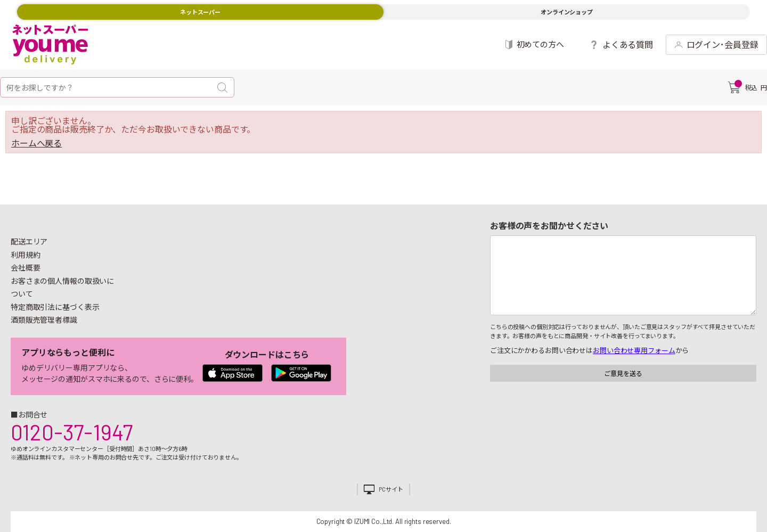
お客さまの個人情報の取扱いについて (62, 288)
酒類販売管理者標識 (44, 320)
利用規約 (26, 255)
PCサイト (391, 489)
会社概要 (26, 268)
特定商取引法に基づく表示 (55, 307)
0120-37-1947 (72, 432)
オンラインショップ (567, 12)
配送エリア (29, 242)
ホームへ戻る (36, 143)
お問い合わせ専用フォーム (634, 350)
